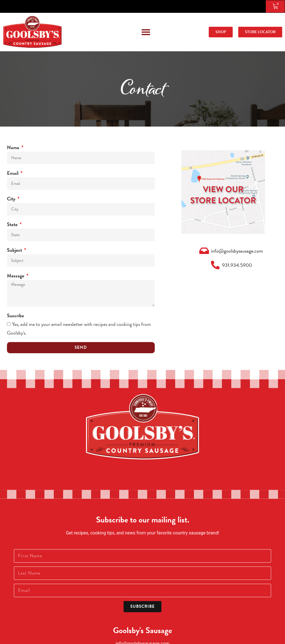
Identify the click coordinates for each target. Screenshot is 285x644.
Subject (15, 250)
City (12, 199)
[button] (146, 32)
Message (16, 276)
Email (13, 173)
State (13, 224)
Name (14, 147)
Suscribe (15, 315)
